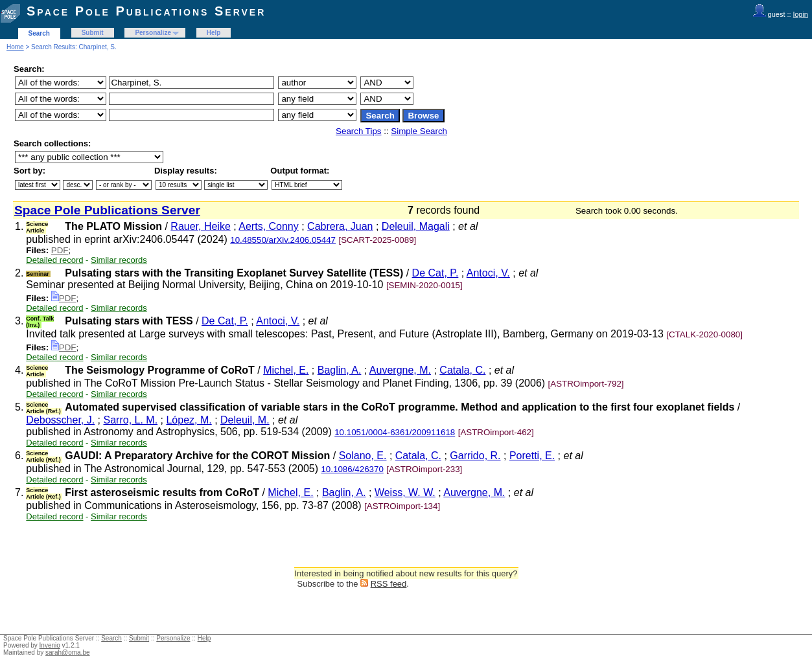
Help (214, 33)
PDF (60, 250)
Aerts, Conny (268, 226)
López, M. (189, 420)
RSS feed (389, 584)
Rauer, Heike (201, 226)
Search (39, 33)
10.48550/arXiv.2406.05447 (283, 240)
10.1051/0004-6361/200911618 (395, 432)
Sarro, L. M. (131, 420)
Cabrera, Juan (340, 226)
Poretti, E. (532, 456)
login (801, 14)
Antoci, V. (488, 273)
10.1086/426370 (352, 469)
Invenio (50, 645)
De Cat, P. (435, 273)
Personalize (153, 33)
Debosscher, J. (60, 420)
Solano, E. (363, 456)
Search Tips (358, 131)
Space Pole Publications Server (146, 11)
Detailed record (54, 260)
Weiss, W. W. (405, 492)
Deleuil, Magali (416, 226)
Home (15, 47)
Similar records (119, 260)
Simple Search (419, 131)
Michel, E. (286, 370)
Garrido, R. (475, 456)
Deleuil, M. (245, 420)
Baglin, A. (340, 370)
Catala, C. (462, 370)
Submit (93, 33)
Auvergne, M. (400, 370)
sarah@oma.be (68, 652)
